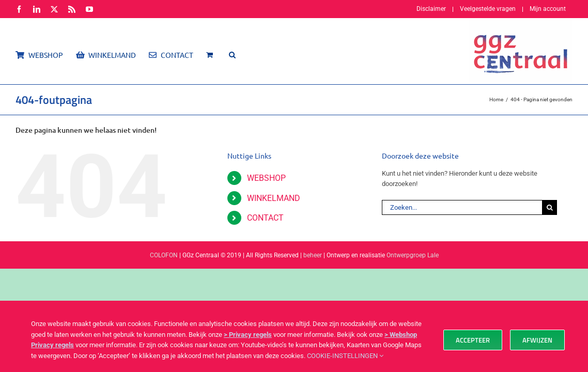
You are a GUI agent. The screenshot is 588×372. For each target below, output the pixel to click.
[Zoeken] (550, 207)
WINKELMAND (274, 198)
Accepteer (473, 340)
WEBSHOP (266, 178)
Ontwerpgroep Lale (413, 255)
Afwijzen (537, 340)
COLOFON (164, 255)
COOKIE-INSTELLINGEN (345, 356)
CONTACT (265, 218)
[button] (243, 55)
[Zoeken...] (462, 207)
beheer (313, 255)
